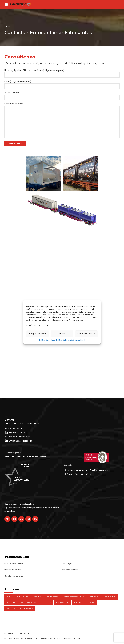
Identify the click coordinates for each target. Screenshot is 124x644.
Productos (18, 638)
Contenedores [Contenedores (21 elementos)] (53, 597)
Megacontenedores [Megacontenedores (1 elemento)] (29, 603)
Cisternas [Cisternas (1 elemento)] (37, 597)
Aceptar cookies (38, 334)
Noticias (67, 638)
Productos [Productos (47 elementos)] (46, 603)
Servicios (58, 638)
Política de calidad (13, 570)
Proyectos (29, 638)
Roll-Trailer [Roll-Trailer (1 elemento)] (79, 603)
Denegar (62, 334)
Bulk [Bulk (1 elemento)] (9, 597)
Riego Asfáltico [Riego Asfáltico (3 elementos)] (62, 603)
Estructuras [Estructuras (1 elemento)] (110, 597)
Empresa (8, 638)
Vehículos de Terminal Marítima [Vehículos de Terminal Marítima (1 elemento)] (20, 608)
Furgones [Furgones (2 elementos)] (11, 603)
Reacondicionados (44, 638)
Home (8, 27)
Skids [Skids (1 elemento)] (92, 603)
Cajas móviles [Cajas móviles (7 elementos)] (22, 597)
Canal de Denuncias (14, 576)
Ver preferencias (86, 334)
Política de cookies (47, 340)
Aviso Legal (80, 340)
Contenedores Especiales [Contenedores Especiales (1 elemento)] (74, 597)
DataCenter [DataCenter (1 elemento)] (95, 597)
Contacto (77, 638)
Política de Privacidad (65, 340)
